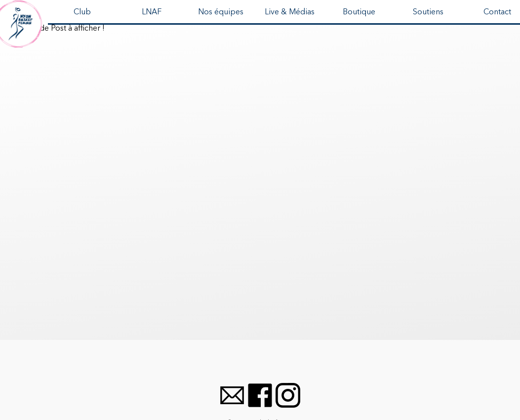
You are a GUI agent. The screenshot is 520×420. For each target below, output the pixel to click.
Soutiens (428, 12)
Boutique (359, 12)
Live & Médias (290, 12)
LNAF (152, 12)
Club (82, 12)
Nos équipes (221, 12)
